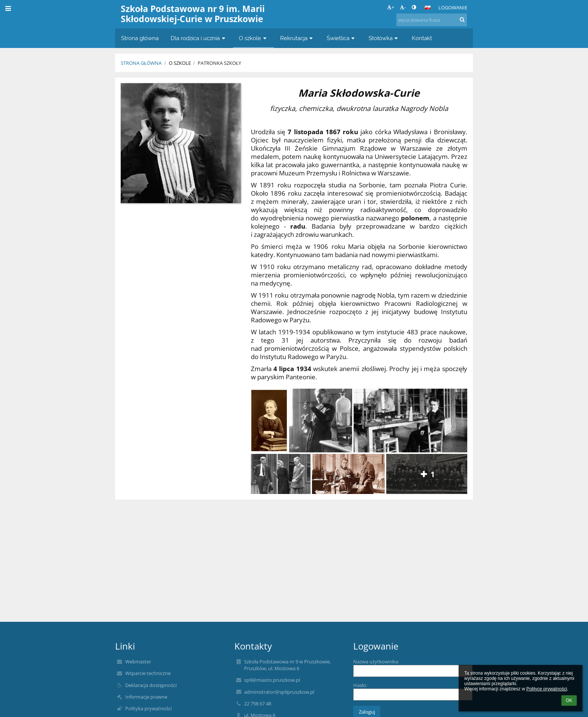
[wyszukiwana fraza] (432, 20)
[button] (427, 7)
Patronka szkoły (219, 63)
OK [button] (569, 701)
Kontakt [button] (422, 38)
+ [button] (391, 7)
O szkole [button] (253, 38)
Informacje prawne (146, 697)
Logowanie (453, 7)
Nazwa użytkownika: (376, 662)
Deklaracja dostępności (151, 685)
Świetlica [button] (342, 38)
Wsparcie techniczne (148, 673)
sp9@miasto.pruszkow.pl (272, 680)
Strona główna (141, 63)
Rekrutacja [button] (297, 38)
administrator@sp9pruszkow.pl (279, 692)
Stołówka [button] (384, 38)
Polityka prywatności (148, 708)
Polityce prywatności (547, 689)
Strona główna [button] (140, 38)
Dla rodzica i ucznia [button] (199, 38)
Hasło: (360, 685)
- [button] (403, 7)
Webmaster (138, 662)
